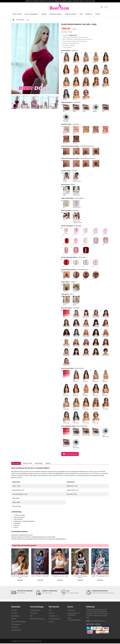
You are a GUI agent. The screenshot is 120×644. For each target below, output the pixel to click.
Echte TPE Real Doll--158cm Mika (40, 577)
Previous (14, 59)
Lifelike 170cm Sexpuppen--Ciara (100, 577)
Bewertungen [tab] (42, 464)
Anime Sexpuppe (16, 631)
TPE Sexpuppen (16, 625)
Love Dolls (14, 614)
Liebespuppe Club (35, 611)
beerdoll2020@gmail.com (98, 622)
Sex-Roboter (15, 628)
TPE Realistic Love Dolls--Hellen (60, 577)
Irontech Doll (73, 35)
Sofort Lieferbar (17, 14)
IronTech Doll (20, 20)
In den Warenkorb (71, 454)
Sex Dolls (14, 611)
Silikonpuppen (15, 617)
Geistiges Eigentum (54, 619)
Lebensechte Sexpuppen (18, 622)
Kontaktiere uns (53, 617)
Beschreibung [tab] (17, 464)
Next (56, 59)
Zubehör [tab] (52, 464)
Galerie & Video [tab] (29, 464)
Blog (31, 617)
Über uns (51, 614)
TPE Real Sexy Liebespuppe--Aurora (80, 578)
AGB (50, 611)
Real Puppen (34, 614)
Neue (81, 14)
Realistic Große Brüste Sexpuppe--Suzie (20, 578)
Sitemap (51, 622)
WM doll (14, 619)
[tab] (16, 102)
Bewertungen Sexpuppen (37, 619)
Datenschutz (71, 611)
